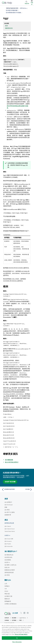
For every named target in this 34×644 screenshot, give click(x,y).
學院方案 (7, 594)
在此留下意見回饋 (10, 482)
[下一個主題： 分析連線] (25, 490)
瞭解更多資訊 (9, 28)
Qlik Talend (8, 526)
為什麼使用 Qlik (9, 555)
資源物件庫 (8, 515)
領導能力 (7, 586)
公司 (6, 584)
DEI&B (6, 591)
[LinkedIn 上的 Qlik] (24, 613)
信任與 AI (7, 562)
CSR (6, 589)
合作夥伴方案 (8, 596)
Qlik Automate (9, 546)
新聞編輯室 (8, 601)
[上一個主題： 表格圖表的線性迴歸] (9, 490)
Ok (17, 638)
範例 (6, 26)
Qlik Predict (8, 544)
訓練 (6, 507)
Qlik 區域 (7, 575)
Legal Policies (23, 618)
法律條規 (7, 620)
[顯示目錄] (4, 8)
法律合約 (7, 618)
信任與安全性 (8, 557)
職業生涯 (7, 599)
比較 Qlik (7, 567)
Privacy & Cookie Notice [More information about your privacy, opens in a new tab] (21, 634)
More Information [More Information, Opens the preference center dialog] (17, 642)
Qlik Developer (9, 505)
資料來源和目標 (9, 573)
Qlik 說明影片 (8, 502)
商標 (20, 620)
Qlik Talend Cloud (9, 529)
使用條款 (14, 620)
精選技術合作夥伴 (10, 570)
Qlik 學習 (7, 510)
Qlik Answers (8, 541)
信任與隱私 (8, 560)
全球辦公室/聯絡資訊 (11, 604)
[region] (17, 633)
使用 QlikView (23, 8)
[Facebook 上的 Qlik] (28, 613)
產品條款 (14, 618)
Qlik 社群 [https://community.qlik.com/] (15, 613)
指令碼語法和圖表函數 (12, 10)
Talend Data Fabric (10, 531)
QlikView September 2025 (12, 8)
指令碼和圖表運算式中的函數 (13, 13)
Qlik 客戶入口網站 (10, 512)
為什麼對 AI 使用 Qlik (10, 565)
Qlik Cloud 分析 (9, 539)
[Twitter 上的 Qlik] (21, 613)
